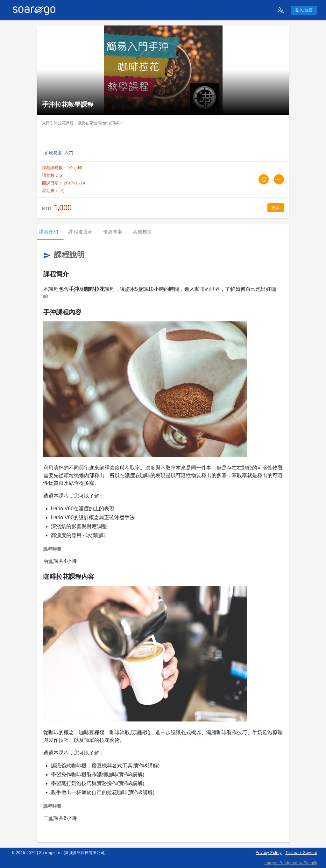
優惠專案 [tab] (116, 232)
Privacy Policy (269, 853)
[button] (280, 10)
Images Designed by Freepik (291, 863)
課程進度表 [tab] (84, 232)
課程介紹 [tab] (52, 232)
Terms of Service (301, 853)
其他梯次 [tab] (145, 232)
